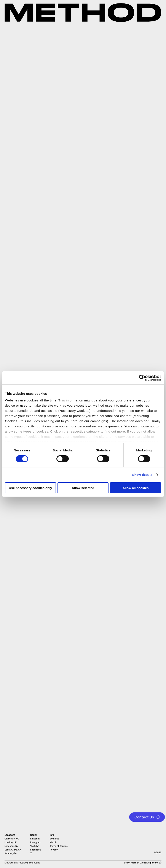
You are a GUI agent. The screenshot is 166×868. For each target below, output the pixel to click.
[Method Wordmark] (83, 13)
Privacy (54, 850)
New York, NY (11, 846)
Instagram (36, 842)
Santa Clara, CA (13, 850)
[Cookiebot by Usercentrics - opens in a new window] (142, 378)
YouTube (35, 846)
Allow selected (83, 488)
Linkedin (35, 839)
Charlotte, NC (12, 839)
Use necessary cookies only (30, 488)
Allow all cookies (136, 488)
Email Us (54, 839)
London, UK (10, 842)
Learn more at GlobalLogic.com (143, 863)
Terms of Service (59, 846)
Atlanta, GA (11, 853)
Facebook (36, 850)
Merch (53, 842)
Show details (142, 475)
